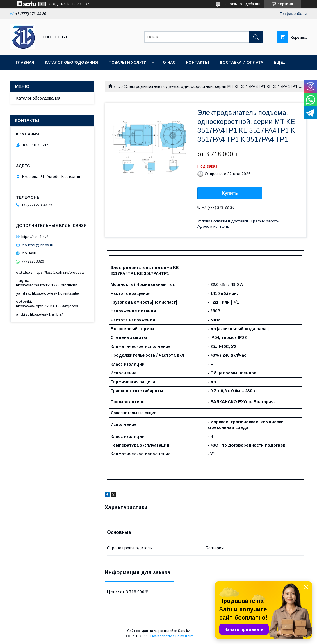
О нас (169, 62)
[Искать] (256, 37)
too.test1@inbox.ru (37, 245)
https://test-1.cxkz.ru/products (60, 272)
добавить (253, 4)
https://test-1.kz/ (35, 237)
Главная (25, 62)
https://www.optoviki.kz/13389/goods (47, 306)
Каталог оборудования (71, 62)
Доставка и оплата (241, 62)
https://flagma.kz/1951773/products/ (47, 285)
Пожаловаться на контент (172, 636)
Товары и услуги (128, 62)
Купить (230, 193)
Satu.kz (184, 631)
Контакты (197, 62)
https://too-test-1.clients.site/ (56, 293)
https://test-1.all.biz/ (46, 314)
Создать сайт (60, 4)
